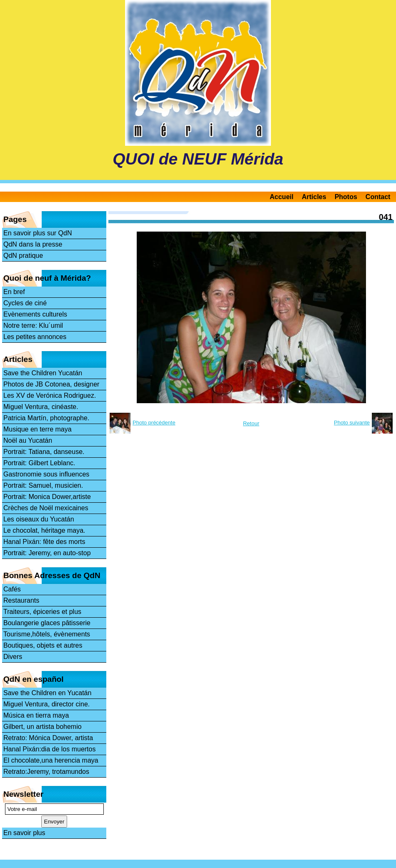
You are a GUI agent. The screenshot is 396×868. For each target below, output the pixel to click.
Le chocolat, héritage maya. (44, 530)
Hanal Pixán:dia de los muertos (49, 749)
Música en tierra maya (36, 715)
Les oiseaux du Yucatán (39, 519)
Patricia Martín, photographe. (46, 418)
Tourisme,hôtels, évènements (47, 634)
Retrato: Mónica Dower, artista (48, 738)
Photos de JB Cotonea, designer (51, 384)
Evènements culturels (35, 314)
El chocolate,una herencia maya (51, 760)
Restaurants (21, 600)
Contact (378, 197)
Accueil (282, 197)
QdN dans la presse (33, 244)
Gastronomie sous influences (46, 474)
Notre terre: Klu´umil (33, 325)
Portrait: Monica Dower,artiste (47, 497)
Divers (13, 657)
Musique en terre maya (38, 429)
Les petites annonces (35, 337)
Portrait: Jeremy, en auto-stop (47, 553)
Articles (314, 197)
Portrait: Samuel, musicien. (43, 485)
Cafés (12, 589)
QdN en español (34, 679)
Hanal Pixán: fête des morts (44, 542)
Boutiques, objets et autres (43, 645)
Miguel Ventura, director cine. (46, 704)
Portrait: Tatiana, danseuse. (44, 452)
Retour (251, 423)
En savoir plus (24, 833)
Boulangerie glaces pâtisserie (47, 623)
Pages (15, 219)
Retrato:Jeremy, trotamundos (46, 772)
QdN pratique (23, 256)
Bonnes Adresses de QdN (52, 575)
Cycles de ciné (25, 303)
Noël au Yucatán (28, 440)
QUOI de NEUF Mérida (198, 159)
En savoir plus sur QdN (38, 233)
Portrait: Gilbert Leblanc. (39, 463)
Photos (346, 197)
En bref (14, 292)
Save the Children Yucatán (43, 373)
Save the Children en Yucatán (47, 693)
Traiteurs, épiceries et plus (42, 612)
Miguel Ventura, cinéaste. (41, 407)
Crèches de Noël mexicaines (46, 508)
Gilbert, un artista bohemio (43, 727)
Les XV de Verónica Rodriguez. (50, 395)
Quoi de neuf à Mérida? (47, 278)
